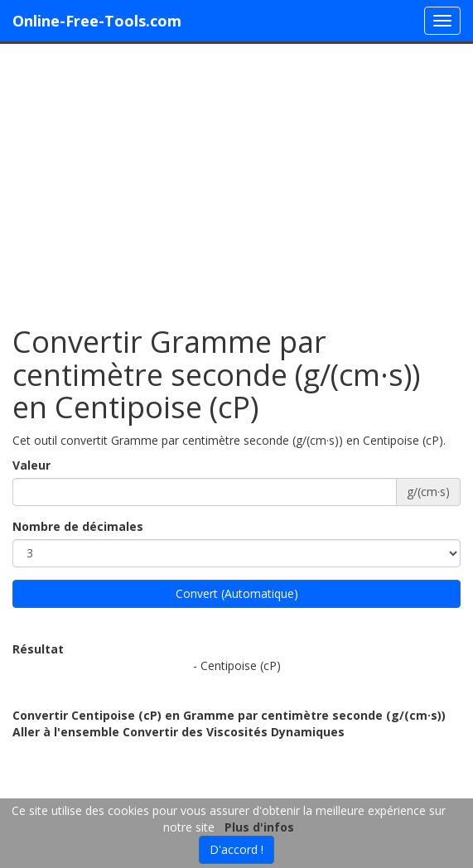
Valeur (31, 465)
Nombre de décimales (78, 526)
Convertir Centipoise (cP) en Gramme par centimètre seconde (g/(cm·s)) (229, 715)
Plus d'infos (259, 827)
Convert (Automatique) (237, 593)
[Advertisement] (236, 176)
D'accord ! (236, 849)
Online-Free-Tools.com (97, 21)
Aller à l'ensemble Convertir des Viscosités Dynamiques (179, 732)
